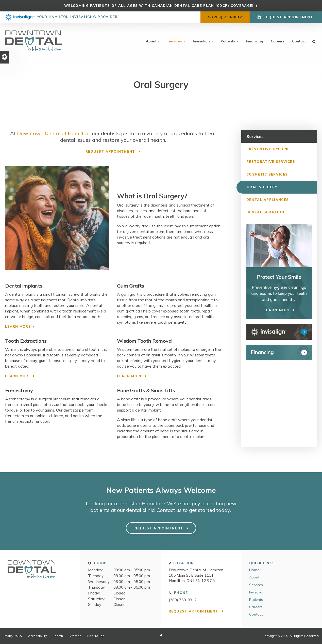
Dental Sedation (265, 212)
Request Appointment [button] (288, 17)
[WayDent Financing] (279, 353)
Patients (228, 41)
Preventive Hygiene (268, 149)
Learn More (18, 326)
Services (175, 41)
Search (58, 636)
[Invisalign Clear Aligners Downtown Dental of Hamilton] (279, 332)
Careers (278, 41)
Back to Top (96, 636)
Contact (299, 41)
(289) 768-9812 (227, 17)
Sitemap (75, 636)
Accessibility (37, 636)
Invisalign (201, 41)
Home (254, 570)
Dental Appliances (268, 200)
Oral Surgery (262, 187)
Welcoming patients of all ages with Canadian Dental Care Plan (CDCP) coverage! (159, 6)
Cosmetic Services (267, 174)
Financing (255, 41)
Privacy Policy (12, 636)
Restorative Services (271, 162)
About (151, 41)
